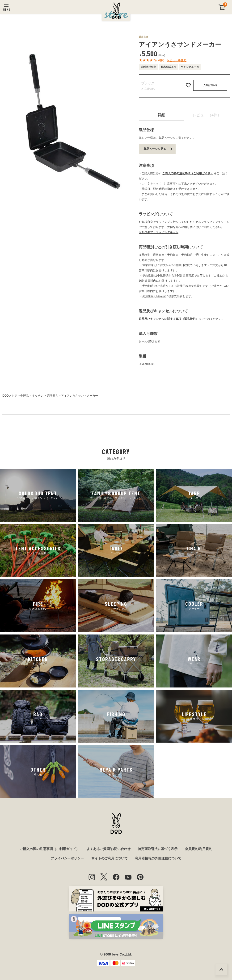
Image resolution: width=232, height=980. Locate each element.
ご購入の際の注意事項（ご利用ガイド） (188, 173)
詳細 (161, 115)
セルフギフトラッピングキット (159, 232)
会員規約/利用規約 (199, 849)
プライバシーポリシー (67, 858)
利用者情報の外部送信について (158, 858)
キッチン (38, 396)
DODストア (10, 396)
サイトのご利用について (110, 858)
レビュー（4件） (207, 115)
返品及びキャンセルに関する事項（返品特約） (169, 319)
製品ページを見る (155, 149)
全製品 (25, 396)
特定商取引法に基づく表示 (158, 849)
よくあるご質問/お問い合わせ (109, 849)
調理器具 (52, 396)
